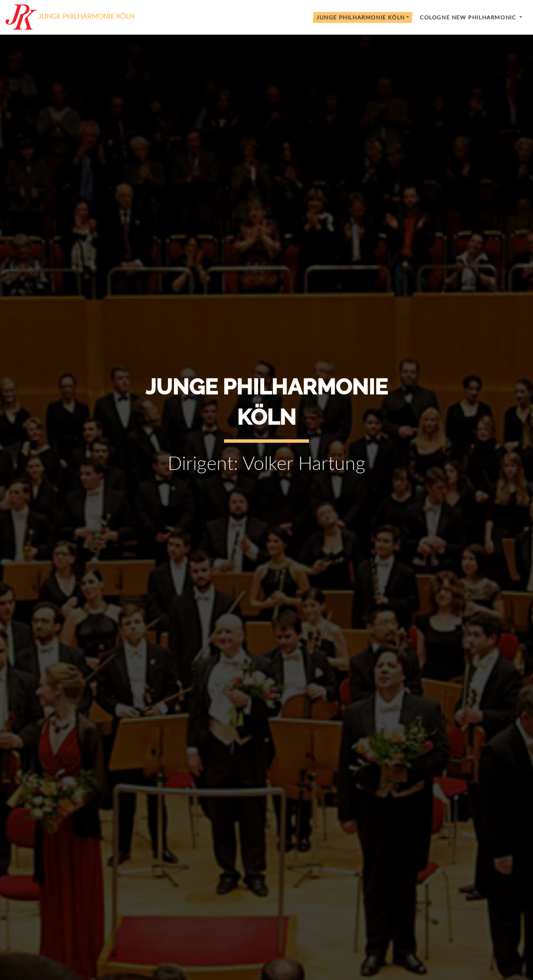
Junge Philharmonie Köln (361, 17)
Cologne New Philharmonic (469, 17)
